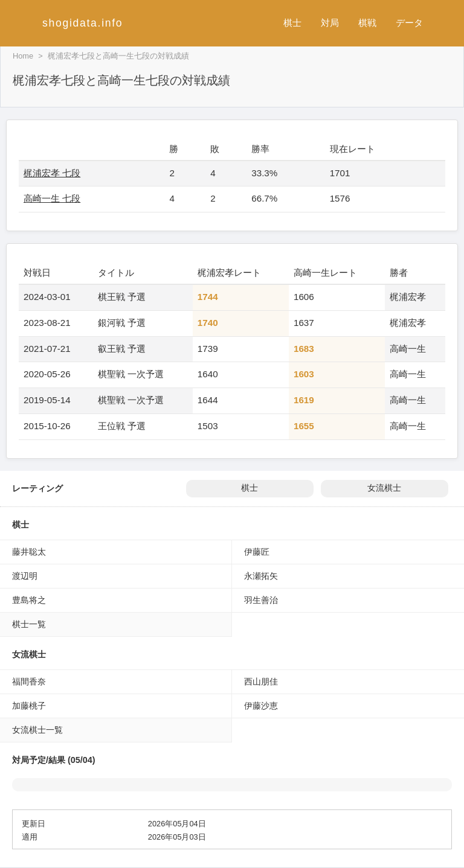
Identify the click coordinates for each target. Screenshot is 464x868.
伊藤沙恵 (261, 706)
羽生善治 (261, 600)
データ (409, 23)
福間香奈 (29, 681)
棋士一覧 (29, 624)
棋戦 (367, 23)
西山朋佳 (261, 681)
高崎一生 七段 (52, 198)
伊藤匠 (257, 552)
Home (23, 56)
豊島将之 (29, 600)
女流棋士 (384, 488)
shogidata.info (82, 23)
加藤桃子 (29, 706)
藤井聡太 (29, 552)
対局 (330, 23)
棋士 (292, 23)
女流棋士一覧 (37, 730)
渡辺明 (25, 576)
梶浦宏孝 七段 (52, 173)
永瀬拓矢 (261, 576)
